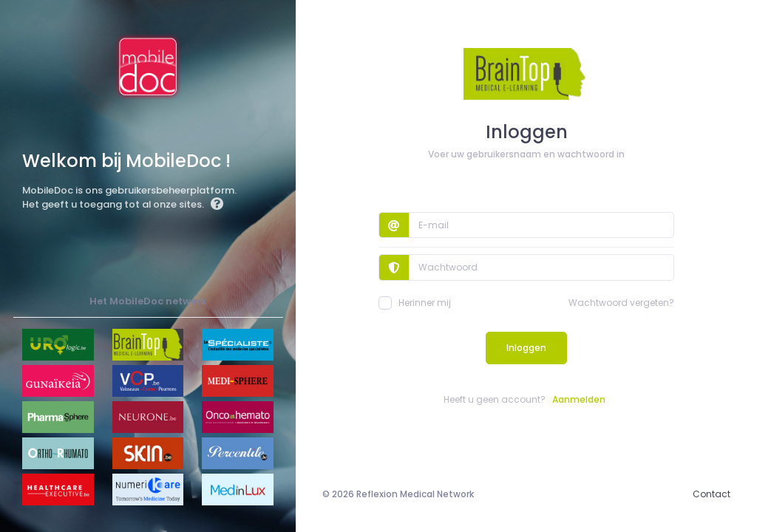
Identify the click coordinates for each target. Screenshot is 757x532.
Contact (712, 494)
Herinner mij (415, 303)
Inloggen (526, 348)
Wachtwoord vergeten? (621, 303)
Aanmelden (579, 399)
